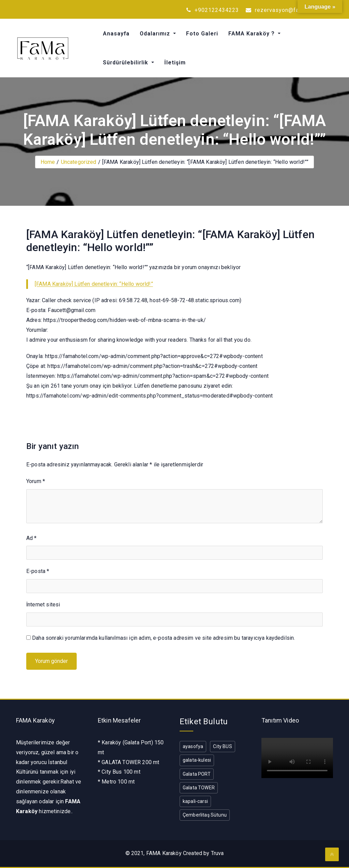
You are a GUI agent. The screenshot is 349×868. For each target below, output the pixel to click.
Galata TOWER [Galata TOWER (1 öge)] (199, 788)
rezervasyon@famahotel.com (289, 10)
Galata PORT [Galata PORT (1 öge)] (197, 774)
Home (48, 162)
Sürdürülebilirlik (126, 63)
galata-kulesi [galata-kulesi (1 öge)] (197, 760)
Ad (32, 538)
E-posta (38, 571)
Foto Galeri (202, 34)
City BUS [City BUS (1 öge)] (222, 746)
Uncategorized (79, 162)
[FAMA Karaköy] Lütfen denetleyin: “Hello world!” (94, 284)
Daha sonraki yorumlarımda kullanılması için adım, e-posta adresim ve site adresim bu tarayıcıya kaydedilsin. (163, 638)
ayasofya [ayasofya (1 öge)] (193, 746)
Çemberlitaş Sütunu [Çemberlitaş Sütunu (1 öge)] (205, 815)
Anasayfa (116, 34)
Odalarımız (156, 34)
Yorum (36, 481)
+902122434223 (213, 10)
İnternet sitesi (43, 604)
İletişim (175, 63)
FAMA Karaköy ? (252, 34)
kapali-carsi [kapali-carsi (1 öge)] (195, 801)
